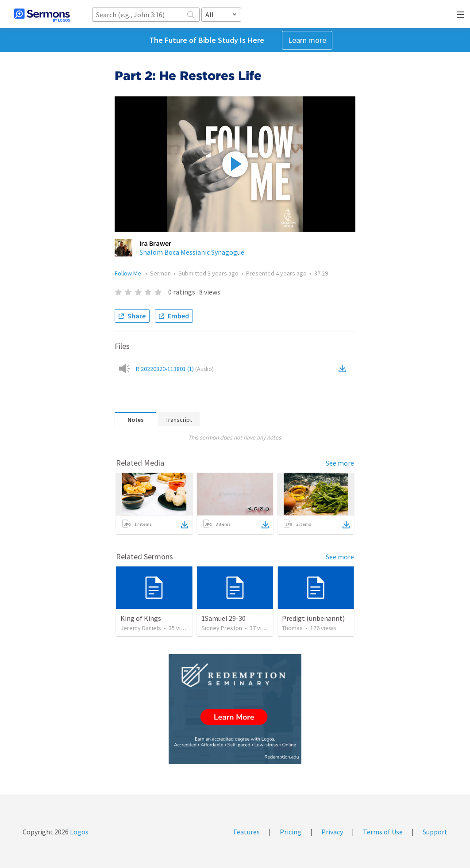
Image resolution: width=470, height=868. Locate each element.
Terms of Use (383, 832)
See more (340, 463)
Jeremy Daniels (141, 628)
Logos (79, 832)
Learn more (307, 40)
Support (435, 832)
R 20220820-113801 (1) (175, 369)
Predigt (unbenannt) (313, 618)
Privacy (332, 832)
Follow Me (129, 273)
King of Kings (141, 618)
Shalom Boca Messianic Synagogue (192, 252)
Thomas (292, 628)
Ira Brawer (155, 243)
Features (247, 832)
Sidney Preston (222, 628)
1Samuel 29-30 (223, 618)
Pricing (291, 832)
